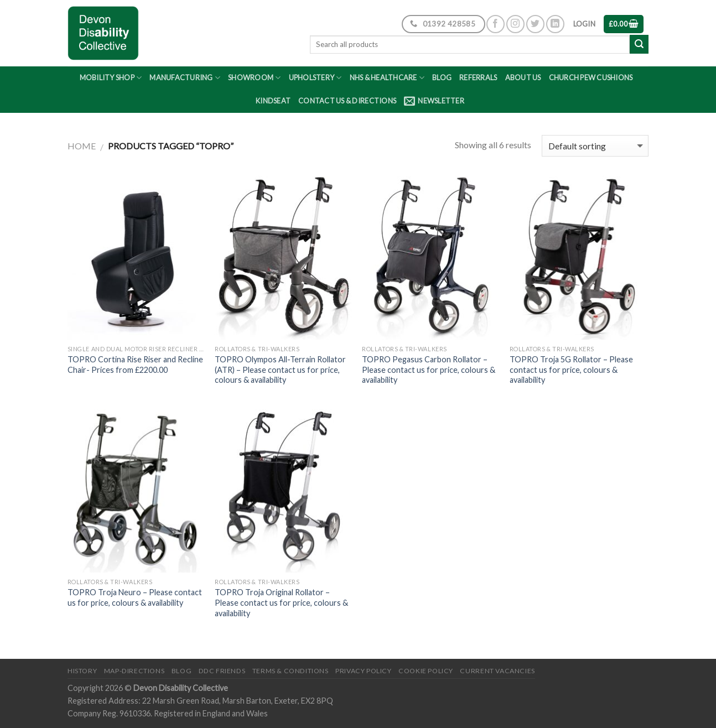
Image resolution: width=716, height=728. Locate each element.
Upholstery (315, 78)
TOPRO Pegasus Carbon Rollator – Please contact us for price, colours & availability (429, 370)
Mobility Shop (111, 78)
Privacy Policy (364, 671)
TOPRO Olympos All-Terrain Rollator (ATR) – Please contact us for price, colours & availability (280, 370)
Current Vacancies (497, 671)
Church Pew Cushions (591, 77)
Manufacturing (185, 78)
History (82, 671)
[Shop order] (595, 146)
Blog (442, 77)
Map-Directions (134, 671)
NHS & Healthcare (387, 78)
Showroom (255, 78)
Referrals (478, 77)
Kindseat (273, 101)
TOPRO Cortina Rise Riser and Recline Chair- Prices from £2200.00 (135, 365)
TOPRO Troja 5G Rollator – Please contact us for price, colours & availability (571, 370)
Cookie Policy (426, 671)
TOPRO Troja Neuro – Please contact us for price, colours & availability (135, 597)
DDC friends (222, 671)
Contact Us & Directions (347, 101)
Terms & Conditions (290, 671)
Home (82, 146)
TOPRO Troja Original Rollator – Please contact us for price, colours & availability (281, 602)
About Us (523, 77)
